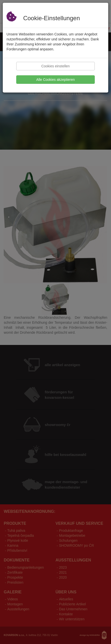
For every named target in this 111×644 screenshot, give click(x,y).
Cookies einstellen (55, 66)
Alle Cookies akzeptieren (55, 80)
